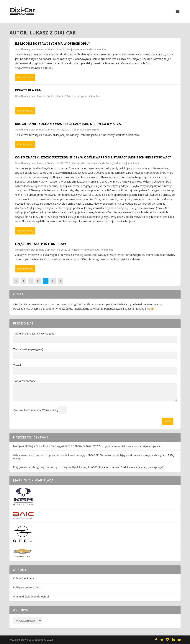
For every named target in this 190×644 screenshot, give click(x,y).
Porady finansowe (89, 250)
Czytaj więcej (25, 77)
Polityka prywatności (27, 587)
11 (38, 281)
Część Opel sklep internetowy (41, 244)
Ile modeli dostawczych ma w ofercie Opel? (53, 44)
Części (76, 250)
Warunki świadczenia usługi (31, 596)
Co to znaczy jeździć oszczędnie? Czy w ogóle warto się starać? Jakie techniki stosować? (93, 157)
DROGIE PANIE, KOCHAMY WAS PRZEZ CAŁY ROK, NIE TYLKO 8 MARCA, (68, 124)
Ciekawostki (78, 130)
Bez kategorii (79, 96)
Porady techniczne (116, 163)
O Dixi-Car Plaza (24, 578)
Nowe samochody (82, 49)
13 (53, 281)
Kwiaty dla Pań (28, 90)
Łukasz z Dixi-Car (46, 49)
